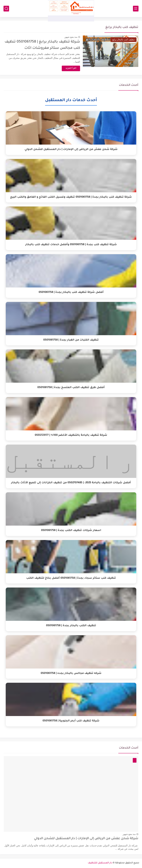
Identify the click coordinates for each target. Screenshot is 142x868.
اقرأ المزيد (71, 68)
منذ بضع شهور (71, 37)
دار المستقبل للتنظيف (100, 863)
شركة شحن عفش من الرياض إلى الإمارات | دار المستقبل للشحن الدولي (86, 839)
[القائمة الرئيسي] (136, 9)
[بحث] (6, 9)
